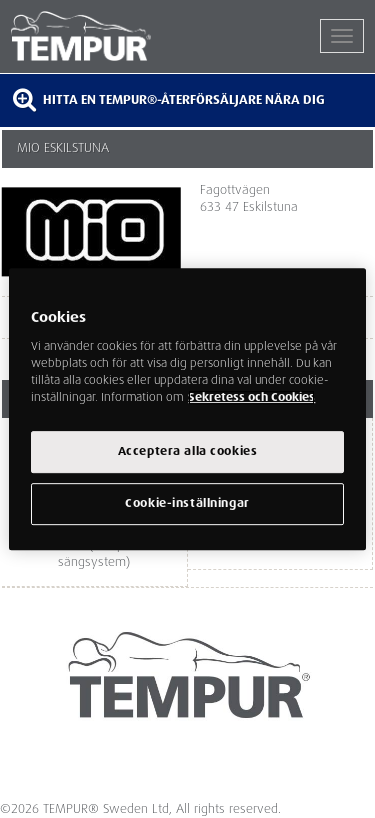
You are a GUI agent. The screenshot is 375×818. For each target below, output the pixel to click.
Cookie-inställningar (187, 503)
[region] (187, 409)
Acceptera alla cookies (188, 451)
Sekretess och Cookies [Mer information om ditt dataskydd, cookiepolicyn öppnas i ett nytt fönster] (251, 397)
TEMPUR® (99, 36)
